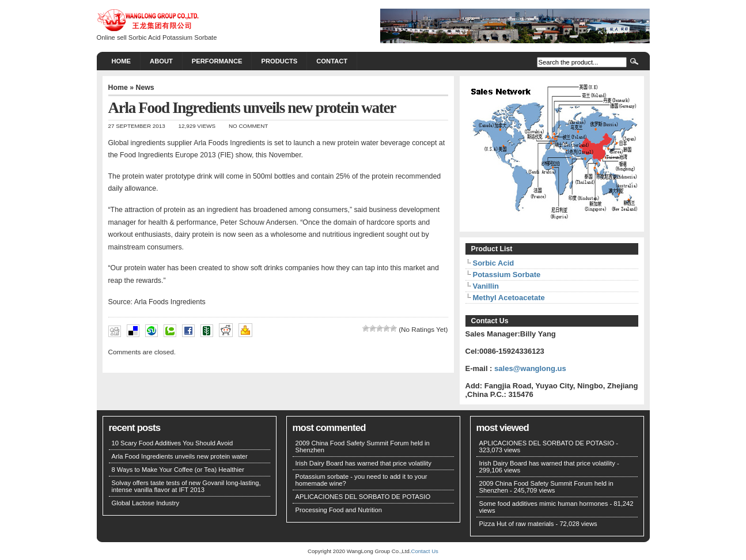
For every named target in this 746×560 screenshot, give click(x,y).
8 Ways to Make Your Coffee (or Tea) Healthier (178, 470)
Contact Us (424, 551)
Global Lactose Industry (146, 503)
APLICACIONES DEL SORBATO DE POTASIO (363, 497)
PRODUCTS (279, 61)
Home (122, 61)
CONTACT (332, 61)
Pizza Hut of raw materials (517, 524)
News (145, 88)
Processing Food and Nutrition (339, 510)
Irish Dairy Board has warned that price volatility (363, 463)
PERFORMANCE (217, 61)
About (161, 61)
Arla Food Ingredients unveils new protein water (180, 456)
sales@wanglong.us (530, 368)
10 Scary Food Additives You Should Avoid (173, 443)
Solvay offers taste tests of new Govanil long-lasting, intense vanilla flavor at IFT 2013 (186, 486)
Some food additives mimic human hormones (544, 504)
